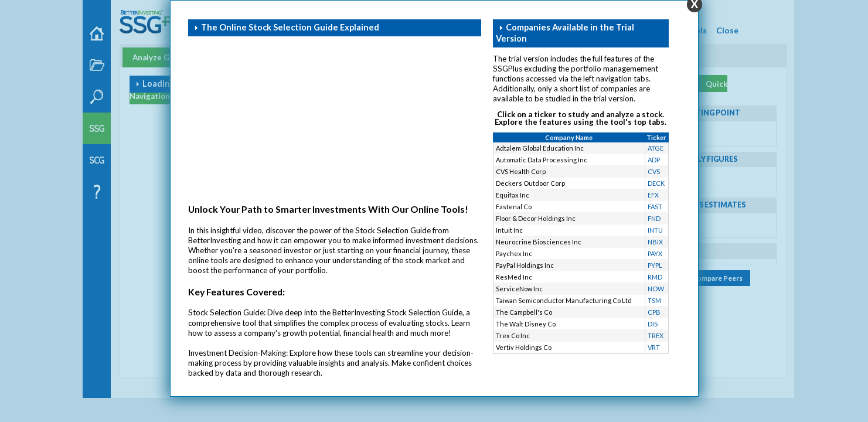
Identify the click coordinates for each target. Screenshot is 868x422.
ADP (654, 160)
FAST (655, 207)
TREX (656, 336)
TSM (654, 300)
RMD (655, 277)
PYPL (655, 265)
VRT (654, 347)
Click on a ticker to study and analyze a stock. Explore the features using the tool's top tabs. (581, 118)
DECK (656, 183)
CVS (654, 171)
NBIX (655, 242)
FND (654, 218)
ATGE (656, 148)
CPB (654, 312)
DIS (653, 324)
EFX (653, 195)
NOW (656, 289)
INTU (655, 230)
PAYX (655, 253)
